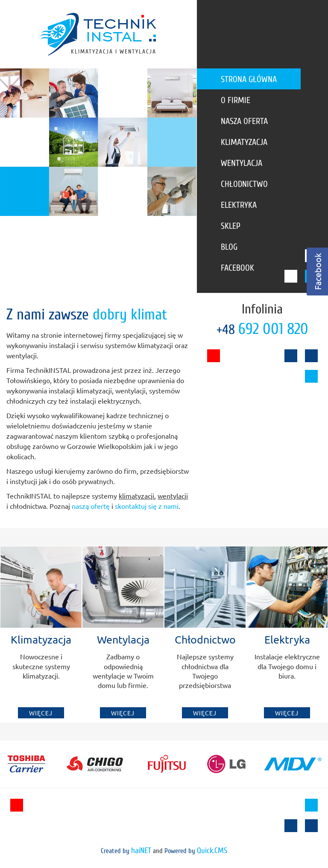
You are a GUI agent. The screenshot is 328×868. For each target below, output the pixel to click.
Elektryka (239, 205)
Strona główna (249, 79)
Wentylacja (242, 163)
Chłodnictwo (244, 184)
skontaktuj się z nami (147, 506)
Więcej (41, 713)
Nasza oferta (244, 121)
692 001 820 (273, 329)
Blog (229, 247)
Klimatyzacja (244, 142)
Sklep (231, 226)
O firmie (236, 100)
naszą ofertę (91, 506)
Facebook (237, 268)
